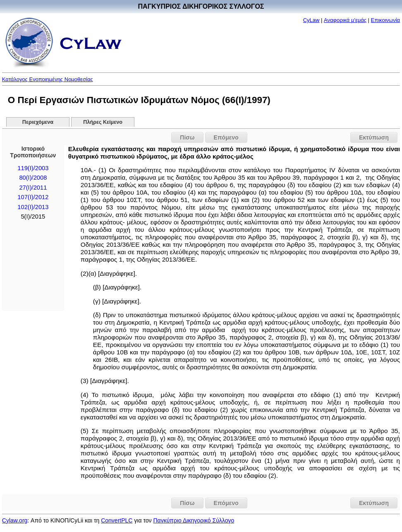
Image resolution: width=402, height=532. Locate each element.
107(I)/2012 (33, 197)
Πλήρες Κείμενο (103, 122)
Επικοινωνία (386, 20)
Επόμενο (226, 137)
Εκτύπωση (374, 137)
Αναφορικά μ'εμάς (345, 20)
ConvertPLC (117, 520)
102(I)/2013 (33, 207)
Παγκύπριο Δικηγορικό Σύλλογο (194, 520)
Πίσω (187, 137)
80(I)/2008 (33, 178)
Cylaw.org (15, 520)
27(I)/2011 (33, 188)
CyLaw (311, 20)
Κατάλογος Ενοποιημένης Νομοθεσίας (48, 79)
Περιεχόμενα (38, 122)
